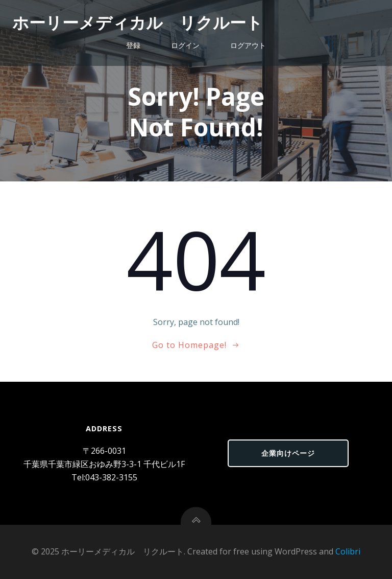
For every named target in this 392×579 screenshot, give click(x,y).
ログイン (185, 45)
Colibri (348, 551)
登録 (133, 45)
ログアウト (248, 45)
